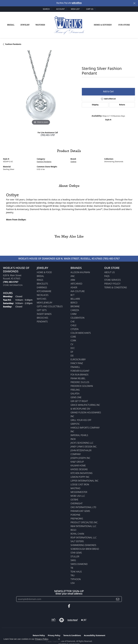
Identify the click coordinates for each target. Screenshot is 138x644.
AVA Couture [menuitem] (78, 291)
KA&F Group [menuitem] (77, 462)
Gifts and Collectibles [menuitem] (50, 306)
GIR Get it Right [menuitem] (79, 401)
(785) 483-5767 (48, 135)
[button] (47, 9)
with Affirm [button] (77, 3)
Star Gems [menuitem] (76, 553)
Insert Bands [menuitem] (44, 314)
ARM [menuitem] (73, 280)
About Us (110, 272)
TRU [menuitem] (73, 575)
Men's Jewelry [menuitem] (44, 303)
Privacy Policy (112, 284)
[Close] (134, 3)
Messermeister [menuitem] (79, 492)
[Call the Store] (11, 282)
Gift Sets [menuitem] (42, 310)
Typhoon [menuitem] (76, 579)
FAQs (107, 276)
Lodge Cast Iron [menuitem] (80, 484)
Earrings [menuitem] (42, 287)
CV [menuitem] (72, 344)
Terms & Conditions (116, 287)
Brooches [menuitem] (42, 318)
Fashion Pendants (13, 44)
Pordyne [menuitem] (75, 515)
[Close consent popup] (59, 639)
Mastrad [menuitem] (75, 488)
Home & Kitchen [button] (103, 25)
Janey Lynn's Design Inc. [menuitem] (84, 447)
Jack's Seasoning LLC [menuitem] (82, 443)
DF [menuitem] (72, 352)
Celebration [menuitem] (78, 318)
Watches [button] (40, 25)
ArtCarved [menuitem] (77, 284)
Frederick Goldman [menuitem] (82, 386)
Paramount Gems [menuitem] (80, 511)
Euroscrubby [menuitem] (78, 359)
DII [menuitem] (72, 356)
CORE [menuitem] (73, 337)
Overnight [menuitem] (77, 503)
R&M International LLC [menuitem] (83, 526)
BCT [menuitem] (73, 295)
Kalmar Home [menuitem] (78, 466)
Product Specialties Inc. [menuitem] (84, 522)
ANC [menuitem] (73, 276)
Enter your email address (69, 594)
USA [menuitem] (73, 583)
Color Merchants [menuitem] (81, 333)
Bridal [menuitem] (40, 276)
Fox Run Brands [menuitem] (80, 375)
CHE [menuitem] (73, 322)
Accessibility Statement (95, 635)
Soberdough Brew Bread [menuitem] (85, 549)
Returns (122, 105)
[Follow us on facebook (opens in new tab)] (69, 606)
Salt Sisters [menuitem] (77, 541)
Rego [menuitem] (73, 530)
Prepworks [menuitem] (77, 519)
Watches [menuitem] (42, 299)
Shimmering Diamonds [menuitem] (83, 545)
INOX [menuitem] (73, 439)
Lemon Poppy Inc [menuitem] (80, 477)
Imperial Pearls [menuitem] (79, 435)
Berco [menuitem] (74, 303)
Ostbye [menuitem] (74, 500)
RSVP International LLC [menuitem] (84, 538)
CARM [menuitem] (74, 314)
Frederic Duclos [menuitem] (80, 382)
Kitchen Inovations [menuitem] (82, 473)
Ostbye (73, 161)
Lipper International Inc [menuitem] (85, 481)
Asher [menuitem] (74, 287)
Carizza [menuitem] (75, 310)
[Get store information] (13, 285)
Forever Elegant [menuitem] (80, 371)
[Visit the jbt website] (84, 620)
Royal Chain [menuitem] (77, 534)
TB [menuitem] (72, 568)
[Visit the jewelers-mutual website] (73, 620)
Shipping (95, 105)
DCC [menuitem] (73, 348)
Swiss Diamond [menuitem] (79, 564)
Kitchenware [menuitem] (44, 291)
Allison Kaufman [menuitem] (80, 272)
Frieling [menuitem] (75, 390)
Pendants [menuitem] (42, 322)
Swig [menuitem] (73, 560)
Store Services (113, 280)
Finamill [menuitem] (75, 367)
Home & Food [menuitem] (44, 272)
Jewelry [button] (25, 25)
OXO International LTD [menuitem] (83, 507)
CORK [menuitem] (73, 340)
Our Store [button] (124, 25)
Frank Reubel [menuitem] (78, 378)
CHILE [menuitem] (74, 325)
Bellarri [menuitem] (75, 299)
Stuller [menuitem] (75, 556)
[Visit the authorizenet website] (62, 620)
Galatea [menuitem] (75, 394)
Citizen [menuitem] (75, 329)
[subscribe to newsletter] (118, 599)
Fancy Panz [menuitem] (77, 363)
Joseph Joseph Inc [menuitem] (80, 458)
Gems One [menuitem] (76, 397)
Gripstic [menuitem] (75, 424)
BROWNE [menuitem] (75, 306)
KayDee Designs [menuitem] (79, 469)
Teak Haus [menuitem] (76, 572)
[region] (41, 88)
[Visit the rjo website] (53, 620)
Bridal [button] (11, 25)
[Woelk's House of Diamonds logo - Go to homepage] (69, 25)
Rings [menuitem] (40, 280)
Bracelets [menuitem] (42, 284)
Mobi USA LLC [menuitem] (78, 496)
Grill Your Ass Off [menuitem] (81, 420)
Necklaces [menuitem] (43, 295)
